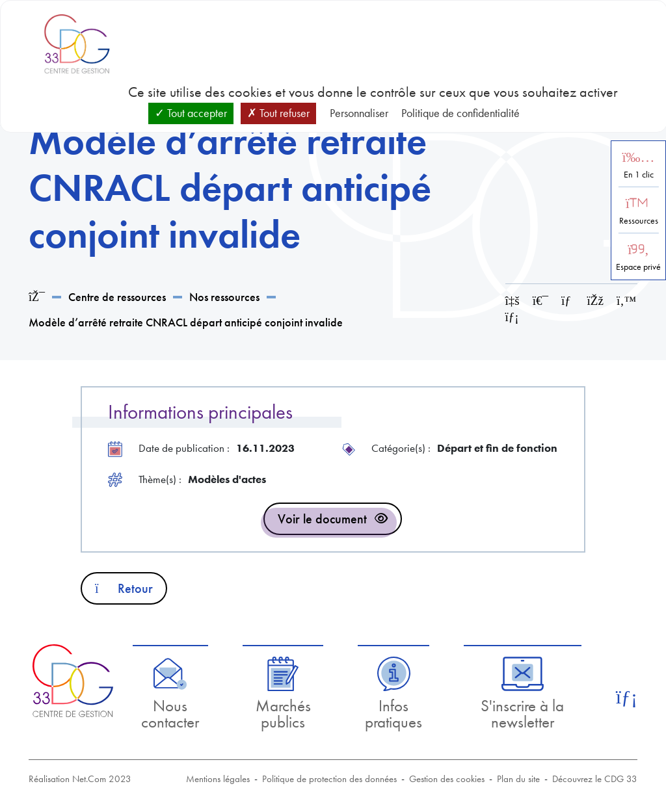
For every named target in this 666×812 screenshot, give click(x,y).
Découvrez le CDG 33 (595, 779)
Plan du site (518, 779)
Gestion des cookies (447, 779)
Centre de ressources (117, 297)
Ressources (639, 221)
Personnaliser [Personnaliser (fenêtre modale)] (359, 113)
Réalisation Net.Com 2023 (80, 779)
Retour (124, 588)
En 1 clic (639, 175)
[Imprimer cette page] (540, 301)
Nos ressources (224, 297)
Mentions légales (218, 779)
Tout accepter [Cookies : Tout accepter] (191, 113)
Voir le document (322, 519)
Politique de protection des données (329, 779)
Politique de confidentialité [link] (460, 113)
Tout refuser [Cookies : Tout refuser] (278, 113)
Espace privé (638, 267)
